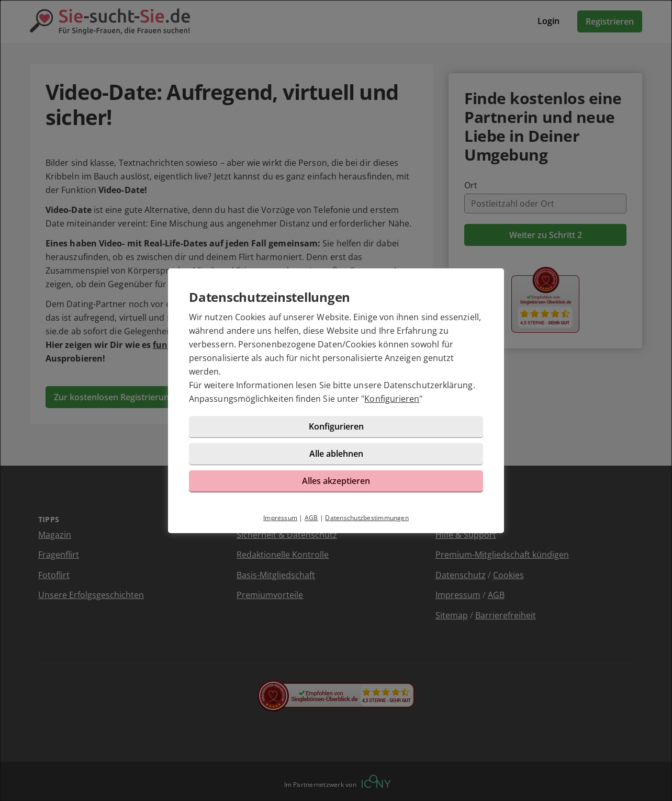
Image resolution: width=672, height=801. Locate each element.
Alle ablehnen (336, 454)
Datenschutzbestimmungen (367, 518)
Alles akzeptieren (336, 481)
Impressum (280, 518)
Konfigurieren (392, 399)
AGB (311, 518)
